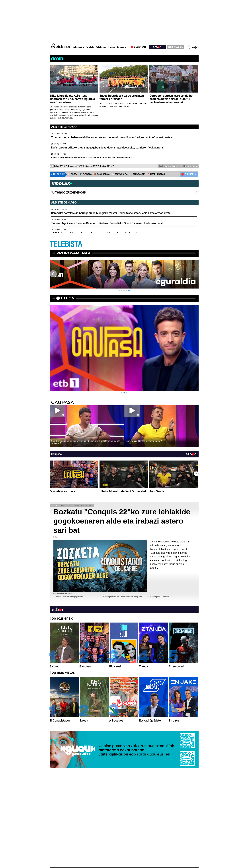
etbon (68, 298)
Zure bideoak (189, 166)
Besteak (121, 47)
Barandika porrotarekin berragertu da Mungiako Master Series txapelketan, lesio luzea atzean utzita (111, 213)
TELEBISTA (66, 244)
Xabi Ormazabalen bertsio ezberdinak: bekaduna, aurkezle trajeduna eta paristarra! (86, 442)
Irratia (111, 47)
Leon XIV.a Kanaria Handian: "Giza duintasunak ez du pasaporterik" (91, 158)
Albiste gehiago (64, 127)
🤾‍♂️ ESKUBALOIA (138, 174)
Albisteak (78, 47)
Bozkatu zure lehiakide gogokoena (69, 597)
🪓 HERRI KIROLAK (156, 174)
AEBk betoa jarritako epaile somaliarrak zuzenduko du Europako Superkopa (96, 233)
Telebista (101, 47)
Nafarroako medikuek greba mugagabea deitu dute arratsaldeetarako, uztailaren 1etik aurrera (107, 148)
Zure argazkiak (169, 166)
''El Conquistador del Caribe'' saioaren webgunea (122, 597)
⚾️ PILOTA (73, 174)
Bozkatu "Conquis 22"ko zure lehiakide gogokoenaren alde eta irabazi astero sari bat (122, 521)
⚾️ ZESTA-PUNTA (120, 174)
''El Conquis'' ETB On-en (159, 597)
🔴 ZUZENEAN (188, 174)
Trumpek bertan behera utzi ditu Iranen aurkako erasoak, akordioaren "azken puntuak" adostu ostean (112, 137)
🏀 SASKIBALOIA (102, 174)
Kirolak (90, 47)
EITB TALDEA (175, 47)
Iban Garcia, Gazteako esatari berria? (144, 441)
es (197, 47)
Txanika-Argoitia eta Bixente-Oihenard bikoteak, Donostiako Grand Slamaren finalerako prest (107, 223)
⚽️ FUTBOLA (86, 174)
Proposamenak (73, 253)
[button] (119, 290)
